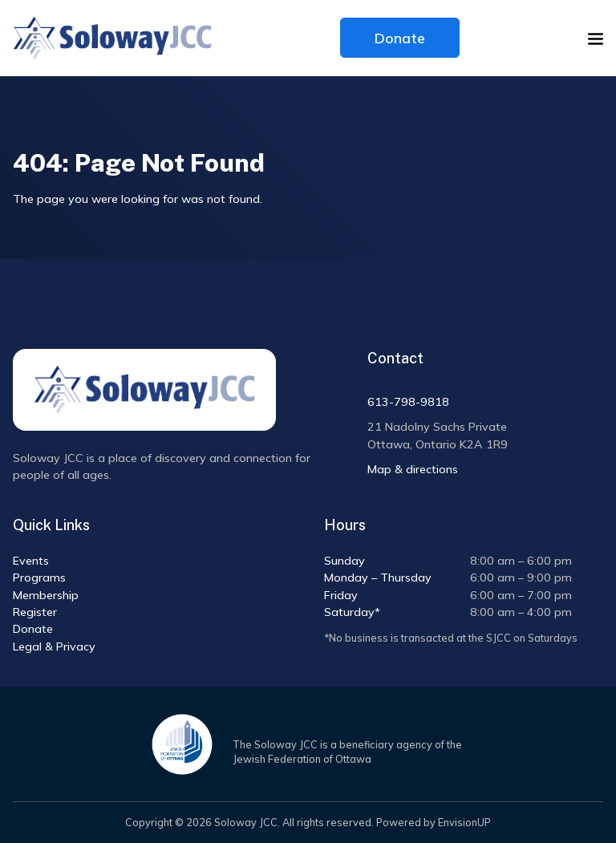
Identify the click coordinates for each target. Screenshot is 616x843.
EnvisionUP (464, 822)
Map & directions (413, 469)
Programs (39, 578)
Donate (400, 38)
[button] (596, 39)
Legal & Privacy (54, 646)
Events (31, 561)
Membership (46, 595)
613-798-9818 (408, 402)
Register (35, 612)
